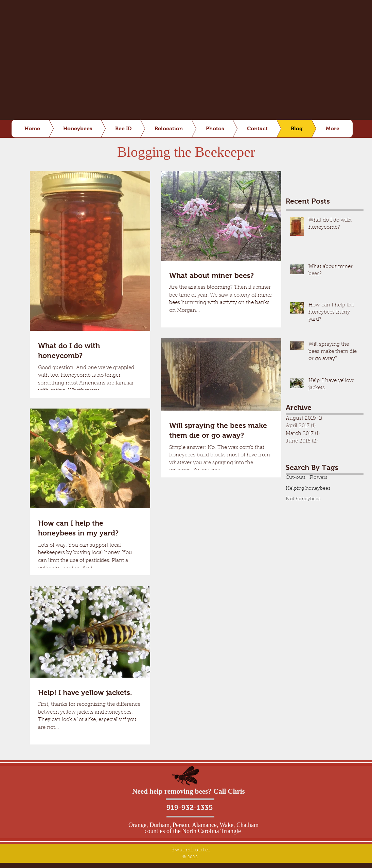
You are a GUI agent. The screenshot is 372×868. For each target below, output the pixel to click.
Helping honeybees (308, 489)
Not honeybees (303, 499)
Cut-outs (296, 478)
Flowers (318, 478)
